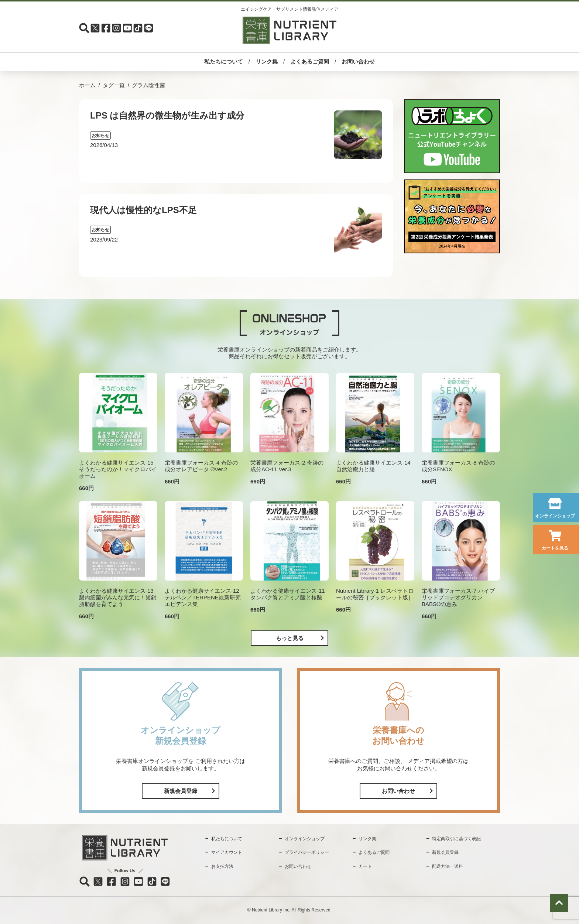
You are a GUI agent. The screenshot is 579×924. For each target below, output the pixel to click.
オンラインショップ (555, 516)
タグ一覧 (114, 85)
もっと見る (290, 638)
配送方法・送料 (448, 866)
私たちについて (224, 61)
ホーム (87, 85)
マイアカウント (227, 852)
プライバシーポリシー (307, 852)
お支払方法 (222, 866)
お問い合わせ (358, 61)
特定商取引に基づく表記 (456, 839)
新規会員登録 (181, 791)
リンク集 (267, 61)
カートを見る (555, 548)
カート (365, 866)
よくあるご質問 (310, 61)
